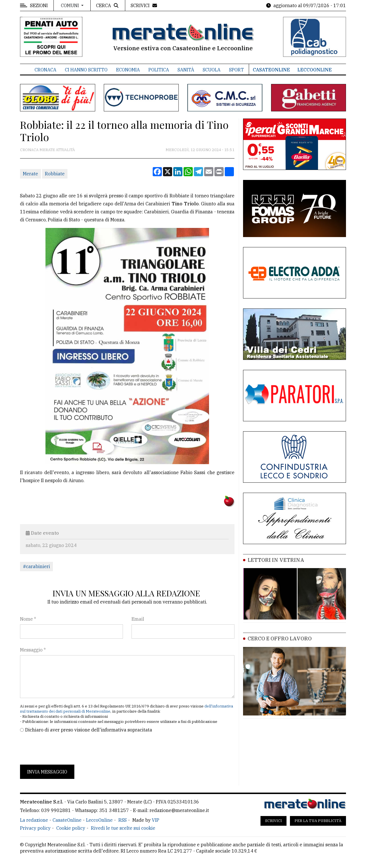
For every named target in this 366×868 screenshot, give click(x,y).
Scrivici (273, 821)
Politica (159, 70)
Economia (128, 70)
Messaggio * (33, 650)
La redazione (34, 820)
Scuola (212, 70)
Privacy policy (35, 828)
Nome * (28, 619)
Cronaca (45, 70)
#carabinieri (36, 566)
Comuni (70, 5)
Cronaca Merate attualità (47, 150)
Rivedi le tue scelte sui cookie (123, 828)
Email (138, 619)
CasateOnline (271, 70)
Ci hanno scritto (86, 70)
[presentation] (63, 749)
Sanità (186, 70)
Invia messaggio (47, 772)
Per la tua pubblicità (318, 821)
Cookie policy (71, 828)
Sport (236, 70)
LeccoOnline (315, 70)
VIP (156, 820)
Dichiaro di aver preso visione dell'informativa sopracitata (89, 730)
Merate (30, 174)
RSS (123, 820)
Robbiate (55, 174)
